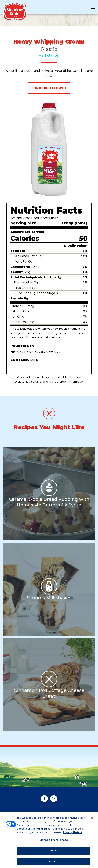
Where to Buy (49, 88)
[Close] (92, 820)
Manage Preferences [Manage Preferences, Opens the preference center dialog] (54, 841)
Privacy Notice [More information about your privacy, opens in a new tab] (72, 834)
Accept (54, 863)
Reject (54, 852)
